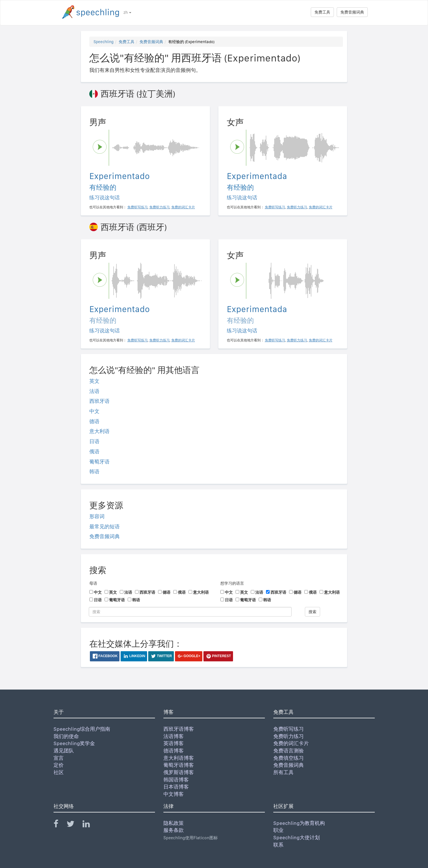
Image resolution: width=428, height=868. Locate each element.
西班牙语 (99, 401)
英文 (94, 381)
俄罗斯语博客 (179, 772)
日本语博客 (176, 787)
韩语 (94, 471)
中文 (94, 411)
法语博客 (174, 736)
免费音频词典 (352, 12)
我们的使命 (66, 736)
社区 (59, 772)
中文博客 (174, 794)
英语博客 (174, 743)
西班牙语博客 (179, 729)
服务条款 (174, 830)
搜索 (312, 612)
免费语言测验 (289, 751)
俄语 (94, 451)
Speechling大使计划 (297, 837)
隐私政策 (174, 823)
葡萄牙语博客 (179, 765)
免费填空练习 (289, 758)
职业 (278, 830)
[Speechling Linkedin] (90, 825)
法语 (94, 391)
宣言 (59, 758)
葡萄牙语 (99, 462)
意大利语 (99, 431)
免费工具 (322, 12)
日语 (94, 441)
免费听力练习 (289, 736)
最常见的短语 (105, 526)
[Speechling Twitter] (74, 825)
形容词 (97, 516)
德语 (94, 421)
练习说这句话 (105, 197)
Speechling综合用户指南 (82, 729)
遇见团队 (64, 751)
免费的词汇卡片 (291, 743)
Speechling (104, 42)
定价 (59, 765)
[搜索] (190, 612)
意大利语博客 (179, 758)
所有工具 (283, 772)
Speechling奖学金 (74, 743)
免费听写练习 (289, 729)
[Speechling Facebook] (59, 825)
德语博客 (174, 751)
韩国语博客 (176, 780)
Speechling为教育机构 (299, 823)
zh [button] (127, 12)
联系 (278, 845)
